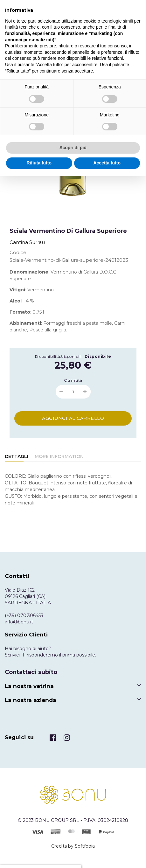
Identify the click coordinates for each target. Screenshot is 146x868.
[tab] (17, 457)
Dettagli (17, 456)
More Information (59, 456)
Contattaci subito (31, 672)
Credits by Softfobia (73, 846)
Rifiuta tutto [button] (39, 163)
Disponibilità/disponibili (58, 356)
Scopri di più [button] (73, 148)
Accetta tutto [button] (107, 163)
